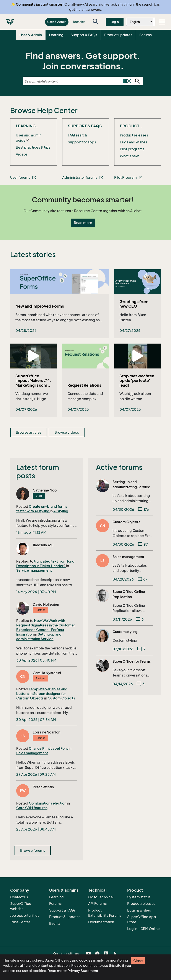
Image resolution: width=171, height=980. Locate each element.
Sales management (32, 753)
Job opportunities (25, 915)
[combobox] (83, 81)
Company (20, 890)
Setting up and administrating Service (39, 637)
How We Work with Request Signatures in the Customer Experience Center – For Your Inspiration (46, 627)
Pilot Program (129, 178)
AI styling (61, 511)
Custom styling (125, 632)
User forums (23, 178)
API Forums (97, 904)
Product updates (118, 35)
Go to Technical (101, 897)
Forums (146, 35)
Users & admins (64, 890)
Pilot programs (132, 149)
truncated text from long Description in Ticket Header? (45, 564)
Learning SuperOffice (30, 126)
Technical (79, 22)
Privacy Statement (83, 971)
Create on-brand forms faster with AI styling (42, 509)
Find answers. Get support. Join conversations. (83, 61)
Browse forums (33, 850)
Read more (83, 223)
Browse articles (29, 432)
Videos (22, 154)
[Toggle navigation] (162, 22)
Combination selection (48, 803)
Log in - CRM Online (143, 929)
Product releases (134, 135)
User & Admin (57, 22)
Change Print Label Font (49, 748)
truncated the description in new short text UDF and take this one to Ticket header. (44, 582)
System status (139, 897)
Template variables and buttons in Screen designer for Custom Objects (42, 694)
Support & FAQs (84, 35)
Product (135, 890)
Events (55, 923)
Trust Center (20, 922)
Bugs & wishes (139, 910)
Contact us (19, 897)
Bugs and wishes (134, 142)
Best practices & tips (33, 147)
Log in (115, 22)
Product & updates (65, 917)
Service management (34, 570)
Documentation (101, 922)
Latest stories (33, 255)
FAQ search (77, 135)
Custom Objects (61, 698)
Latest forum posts (38, 471)
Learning (56, 35)
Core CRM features (32, 808)
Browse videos (67, 432)
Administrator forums (83, 178)
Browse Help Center (44, 110)
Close (138, 961)
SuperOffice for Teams (132, 661)
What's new (129, 156)
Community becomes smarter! (83, 200)
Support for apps (82, 142)
